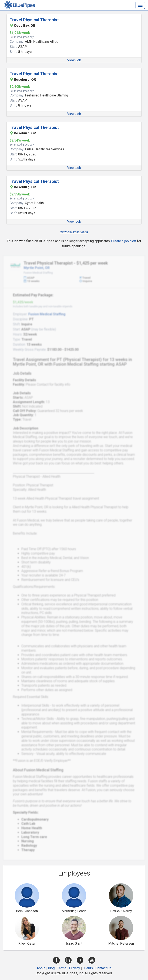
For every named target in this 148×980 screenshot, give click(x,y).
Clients (88, 968)
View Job (74, 60)
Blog (51, 968)
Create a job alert (124, 241)
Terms (62, 968)
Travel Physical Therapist (34, 20)
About (41, 968)
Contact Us (103, 968)
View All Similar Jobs (74, 232)
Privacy (75, 968)
